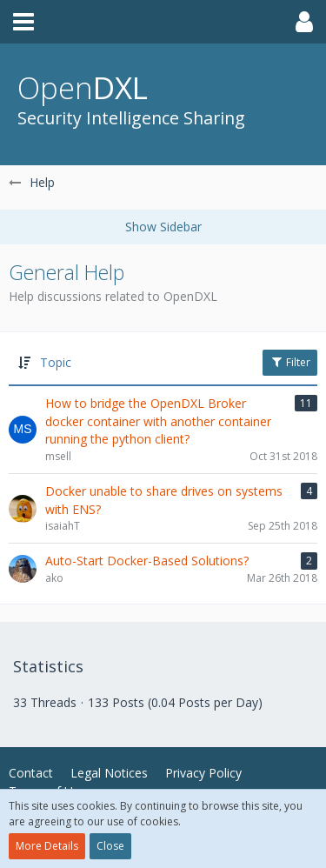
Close (110, 846)
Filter (290, 362)
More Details (47, 846)
